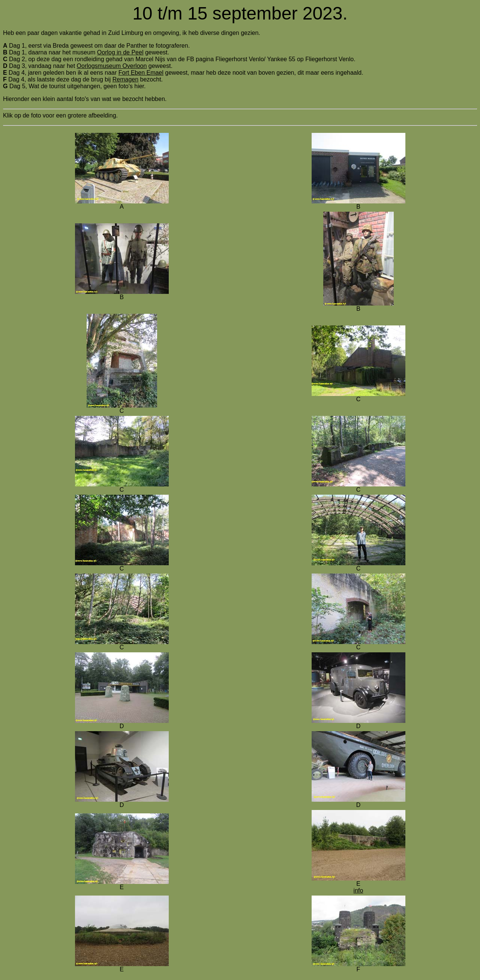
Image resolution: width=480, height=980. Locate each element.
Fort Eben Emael (141, 73)
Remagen (125, 79)
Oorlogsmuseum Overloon (112, 66)
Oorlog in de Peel (120, 52)
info (358, 890)
